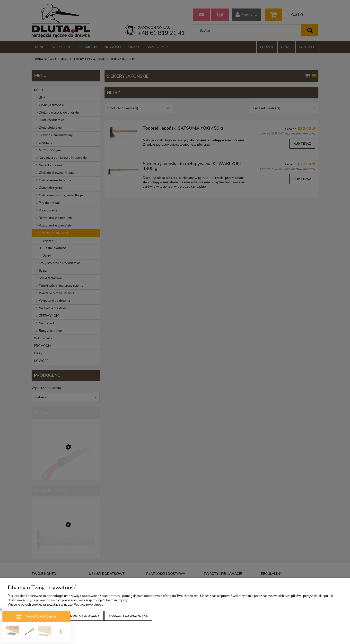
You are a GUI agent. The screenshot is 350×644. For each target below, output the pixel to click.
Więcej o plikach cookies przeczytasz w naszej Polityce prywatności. (56, 605)
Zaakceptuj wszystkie (128, 616)
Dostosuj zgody (85, 616)
